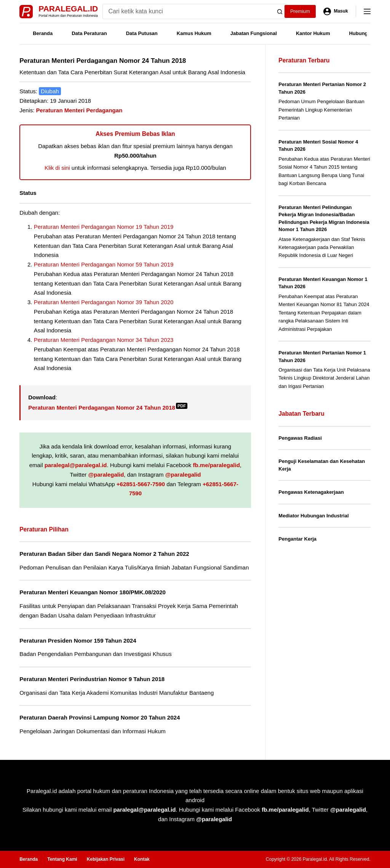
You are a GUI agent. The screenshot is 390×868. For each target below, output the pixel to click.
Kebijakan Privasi (106, 859)
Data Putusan (142, 33)
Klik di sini (57, 168)
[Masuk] (336, 11)
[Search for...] (188, 11)
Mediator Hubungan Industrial (313, 516)
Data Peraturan (89, 33)
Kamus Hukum (194, 33)
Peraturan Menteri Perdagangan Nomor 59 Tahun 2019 (104, 264)
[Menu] (367, 11)
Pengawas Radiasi (300, 438)
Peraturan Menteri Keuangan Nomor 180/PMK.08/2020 (93, 592)
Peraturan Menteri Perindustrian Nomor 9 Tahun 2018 (92, 679)
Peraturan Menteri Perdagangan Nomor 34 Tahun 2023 (104, 340)
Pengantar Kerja (297, 539)
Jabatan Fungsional (254, 33)
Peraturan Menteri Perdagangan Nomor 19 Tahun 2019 (104, 227)
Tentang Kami (62, 859)
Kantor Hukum (313, 33)
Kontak (142, 859)
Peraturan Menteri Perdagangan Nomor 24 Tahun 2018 (108, 408)
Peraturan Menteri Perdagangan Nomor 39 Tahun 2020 (104, 302)
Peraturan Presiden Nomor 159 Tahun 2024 (78, 641)
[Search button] (280, 11)
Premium (300, 11)
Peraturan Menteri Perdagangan (79, 110)
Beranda (43, 33)
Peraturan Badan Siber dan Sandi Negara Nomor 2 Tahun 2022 (104, 554)
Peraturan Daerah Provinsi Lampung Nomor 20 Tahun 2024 (100, 717)
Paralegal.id (68, 9)
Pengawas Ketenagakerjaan (311, 492)
